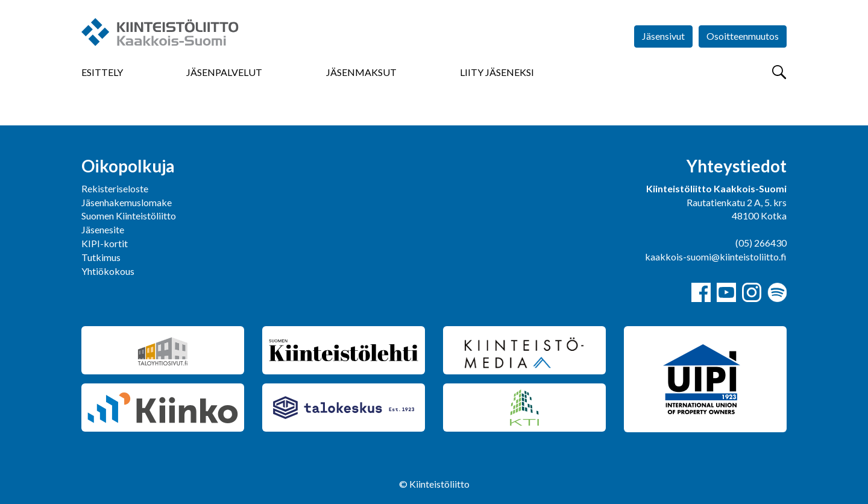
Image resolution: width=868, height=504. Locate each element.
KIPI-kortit (105, 243)
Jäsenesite (103, 229)
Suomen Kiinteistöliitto (129, 216)
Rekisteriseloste (115, 188)
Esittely (102, 72)
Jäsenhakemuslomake (127, 202)
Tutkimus (101, 257)
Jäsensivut (663, 36)
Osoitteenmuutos (743, 36)
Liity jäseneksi (497, 72)
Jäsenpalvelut (224, 72)
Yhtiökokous (108, 271)
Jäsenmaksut (361, 72)
